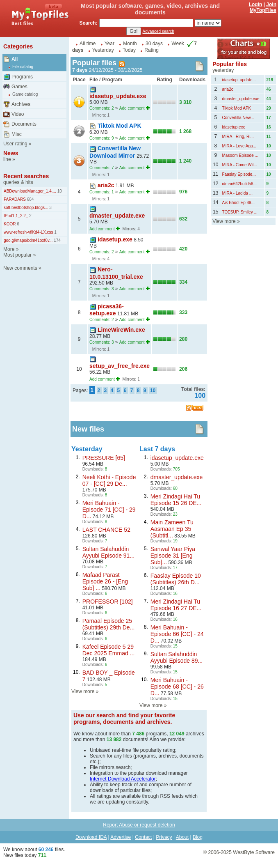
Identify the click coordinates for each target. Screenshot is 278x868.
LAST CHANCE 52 (106, 530)
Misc (17, 134)
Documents (24, 124)
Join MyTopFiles (263, 7)
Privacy (164, 837)
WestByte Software (254, 852)
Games (19, 87)
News (11, 153)
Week (178, 44)
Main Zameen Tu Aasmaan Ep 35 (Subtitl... (172, 529)
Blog (198, 837)
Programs (22, 77)
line (7, 159)
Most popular (17, 255)
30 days (154, 44)
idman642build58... (239, 184)
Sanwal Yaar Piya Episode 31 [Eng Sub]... (173, 556)
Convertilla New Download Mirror (115, 152)
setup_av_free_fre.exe (120, 366)
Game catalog (25, 94)
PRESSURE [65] (104, 458)
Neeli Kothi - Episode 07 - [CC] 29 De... (109, 480)
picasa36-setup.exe (107, 310)
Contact (143, 837)
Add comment (132, 108)
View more (83, 691)
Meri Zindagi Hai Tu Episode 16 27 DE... (176, 605)
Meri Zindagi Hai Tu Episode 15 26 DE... (176, 500)
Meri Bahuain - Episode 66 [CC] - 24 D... (177, 634)
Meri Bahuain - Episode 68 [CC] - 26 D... (177, 687)
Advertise (121, 837)
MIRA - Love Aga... (239, 146)
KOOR (10, 224)
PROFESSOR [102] (108, 602)
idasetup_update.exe (118, 96)
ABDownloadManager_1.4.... (30, 191)
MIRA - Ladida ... (237, 193)
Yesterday (103, 50)
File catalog (23, 67)
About (182, 837)
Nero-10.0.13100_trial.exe (116, 273)
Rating (152, 50)
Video (18, 114)
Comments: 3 (101, 289)
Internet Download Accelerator (123, 779)
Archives (21, 104)
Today (129, 50)
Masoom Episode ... (240, 155)
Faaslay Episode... (239, 174)
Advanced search (158, 31)
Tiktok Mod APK (120, 126)
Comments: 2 (101, 108)
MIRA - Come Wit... (239, 165)
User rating (15, 144)
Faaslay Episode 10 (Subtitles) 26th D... (176, 579)
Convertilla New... (238, 118)
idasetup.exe (115, 239)
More (9, 249)
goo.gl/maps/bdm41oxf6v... (28, 240)
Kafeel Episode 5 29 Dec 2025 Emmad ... (109, 650)
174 (56, 240)
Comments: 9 (101, 138)
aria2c (106, 185)
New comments (20, 268)
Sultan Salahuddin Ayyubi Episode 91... (108, 552)
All (15, 59)
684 (30, 199)
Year (109, 44)
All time (88, 44)
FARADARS (15, 199)
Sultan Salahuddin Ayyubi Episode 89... (177, 657)
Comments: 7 (101, 168)
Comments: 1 (101, 192)
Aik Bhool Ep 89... (238, 203)
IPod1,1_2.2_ (16, 216)
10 (59, 191)
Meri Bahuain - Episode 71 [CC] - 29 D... (109, 510)
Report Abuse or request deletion (139, 825)
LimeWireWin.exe (121, 330)
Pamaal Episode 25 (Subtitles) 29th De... (109, 624)
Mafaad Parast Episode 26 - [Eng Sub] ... (105, 581)
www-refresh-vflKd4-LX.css (28, 232)
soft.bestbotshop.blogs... (26, 208)
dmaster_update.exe (117, 216)
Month (130, 44)
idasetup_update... (239, 80)
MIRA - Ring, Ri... (238, 137)
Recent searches (26, 176)
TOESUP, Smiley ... (239, 212)
